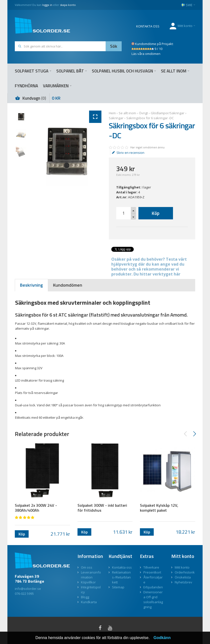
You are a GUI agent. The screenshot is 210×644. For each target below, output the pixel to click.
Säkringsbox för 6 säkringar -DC (150, 118)
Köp (156, 213)
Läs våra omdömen (146, 54)
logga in (47, 5)
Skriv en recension (128, 153)
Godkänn (162, 638)
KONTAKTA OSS (148, 26)
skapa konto (68, 5)
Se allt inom (127, 113)
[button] (133, 210)
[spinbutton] (124, 213)
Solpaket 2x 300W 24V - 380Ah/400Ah (36, 508)
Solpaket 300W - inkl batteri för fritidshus (102, 508)
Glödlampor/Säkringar (168, 113)
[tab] (31, 285)
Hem (112, 113)
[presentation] (31, 285)
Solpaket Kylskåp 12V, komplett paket (159, 508)
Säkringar (116, 118)
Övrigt (143, 113)
